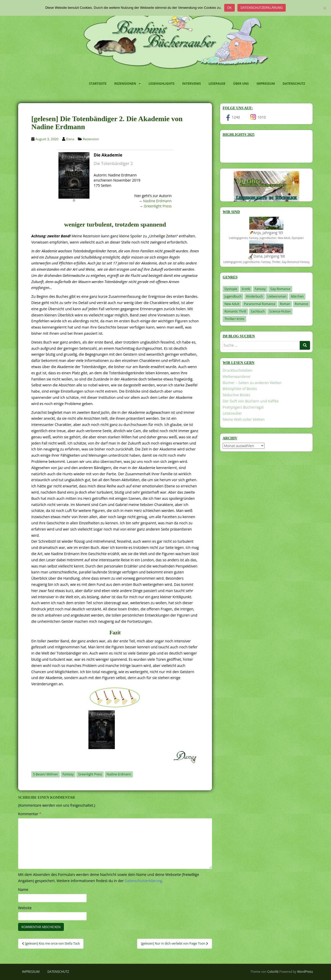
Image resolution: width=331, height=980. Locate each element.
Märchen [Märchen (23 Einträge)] (297, 296)
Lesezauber (232, 413)
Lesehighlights (161, 84)
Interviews (192, 84)
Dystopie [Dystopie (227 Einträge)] (231, 289)
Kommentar (30, 814)
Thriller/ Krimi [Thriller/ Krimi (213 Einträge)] (234, 319)
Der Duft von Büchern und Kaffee (251, 401)
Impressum (266, 84)
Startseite (98, 84)
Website (25, 908)
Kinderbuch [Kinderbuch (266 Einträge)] (255, 296)
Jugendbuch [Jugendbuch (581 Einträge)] (233, 296)
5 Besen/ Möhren (46, 774)
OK (230, 8)
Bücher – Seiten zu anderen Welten (252, 383)
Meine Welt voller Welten (244, 419)
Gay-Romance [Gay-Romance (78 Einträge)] (280, 289)
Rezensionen (125, 84)
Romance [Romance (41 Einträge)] (302, 304)
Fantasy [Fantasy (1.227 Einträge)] (260, 289)
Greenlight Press (158, 206)
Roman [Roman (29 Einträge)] (285, 304)
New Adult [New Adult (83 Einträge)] (232, 304)
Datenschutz (294, 84)
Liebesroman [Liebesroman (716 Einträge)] (277, 296)
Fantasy (68, 774)
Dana (70, 139)
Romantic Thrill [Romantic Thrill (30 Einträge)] (235, 311)
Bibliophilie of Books (240, 389)
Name (23, 889)
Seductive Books (236, 395)
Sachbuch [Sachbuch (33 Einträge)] (258, 311)
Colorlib (273, 972)
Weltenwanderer (237, 376)
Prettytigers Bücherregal (243, 407)
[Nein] (325, 8)
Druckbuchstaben (238, 370)
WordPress (305, 972)
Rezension (91, 139)
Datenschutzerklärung (262, 8)
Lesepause (217, 84)
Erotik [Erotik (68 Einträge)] (246, 289)
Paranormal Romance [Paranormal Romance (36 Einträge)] (259, 304)
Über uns (241, 84)
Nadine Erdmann (157, 201)
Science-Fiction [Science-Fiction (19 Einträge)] (280, 311)
